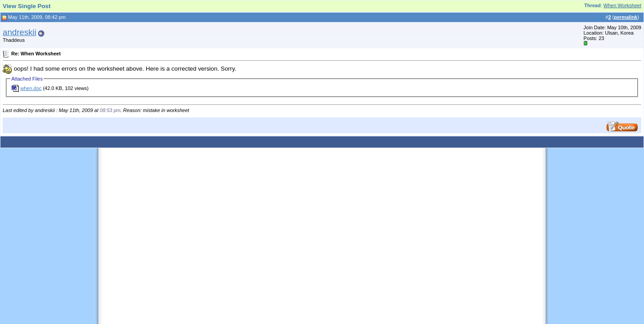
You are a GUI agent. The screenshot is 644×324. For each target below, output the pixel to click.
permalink (626, 17)
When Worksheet (622, 5)
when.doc (31, 88)
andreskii (20, 32)
